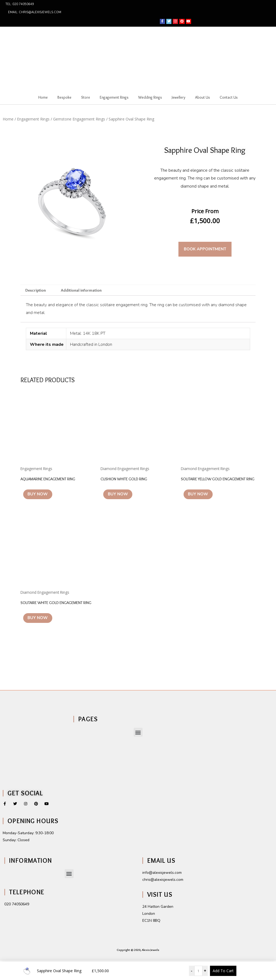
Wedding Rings (150, 97)
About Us (203, 97)
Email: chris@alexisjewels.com (35, 12)
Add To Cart (223, 971)
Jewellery (179, 97)
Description (37, 290)
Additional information (84, 290)
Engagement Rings (114, 97)
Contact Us (229, 97)
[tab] (37, 291)
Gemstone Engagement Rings (82, 119)
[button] (138, 752)
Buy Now (41, 497)
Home (43, 97)
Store (86, 97)
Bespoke (64, 97)
